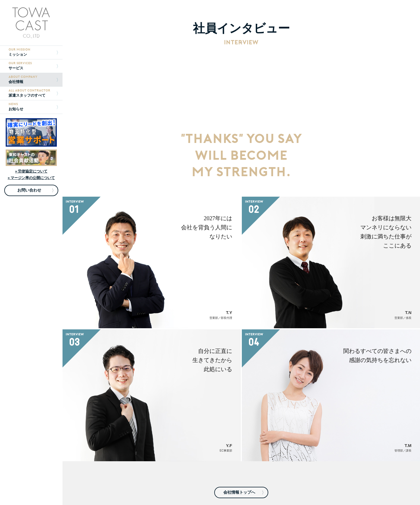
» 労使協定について (31, 171)
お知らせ (33, 107)
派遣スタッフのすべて (33, 93)
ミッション (33, 52)
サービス (33, 66)
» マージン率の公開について (31, 178)
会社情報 (33, 79)
